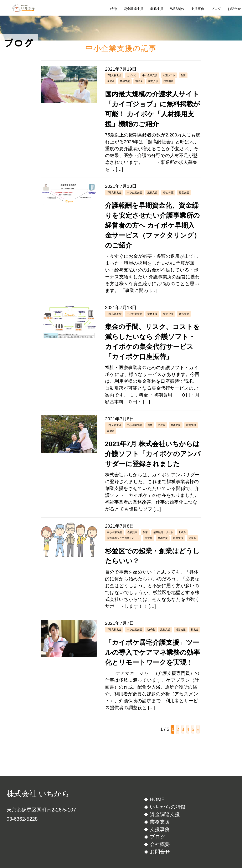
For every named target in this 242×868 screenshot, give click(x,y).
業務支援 (157, 9)
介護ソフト (169, 75)
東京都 (149, 538)
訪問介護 (153, 81)
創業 (183, 75)
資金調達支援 (134, 9)
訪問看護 (169, 81)
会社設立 (132, 532)
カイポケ (132, 75)
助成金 (111, 81)
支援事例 (198, 9)
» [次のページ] (198, 729)
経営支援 (184, 193)
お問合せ (234, 9)
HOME (157, 799)
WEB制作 (177, 9)
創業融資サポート (163, 532)
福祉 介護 (168, 193)
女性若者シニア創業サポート (123, 538)
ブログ (216, 9)
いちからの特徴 (168, 807)
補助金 (139, 81)
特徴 (114, 9)
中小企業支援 (150, 75)
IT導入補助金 (114, 75)
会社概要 (160, 844)
